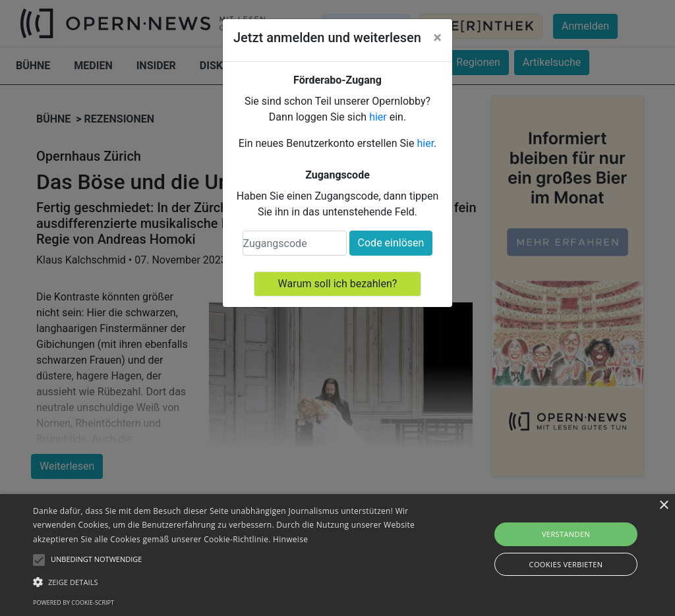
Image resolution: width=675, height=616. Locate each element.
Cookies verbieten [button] (566, 564)
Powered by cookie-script (73, 602)
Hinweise (290, 539)
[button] (231, 582)
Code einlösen (391, 243)
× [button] (663, 506)
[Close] (437, 38)
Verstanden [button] (566, 534)
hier (378, 117)
